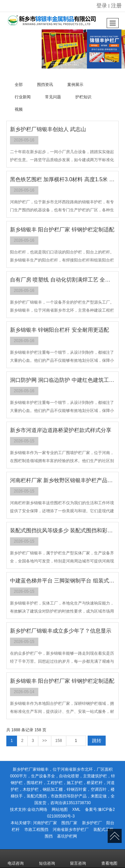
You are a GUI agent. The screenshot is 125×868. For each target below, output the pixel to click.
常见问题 (53, 97)
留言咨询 (78, 859)
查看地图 (109, 859)
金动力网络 (37, 809)
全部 (19, 85)
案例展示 (75, 85)
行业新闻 (23, 97)
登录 (102, 6)
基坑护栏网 (67, 836)
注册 (116, 6)
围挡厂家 (69, 823)
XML (76, 809)
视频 (19, 109)
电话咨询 (16, 859)
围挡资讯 (45, 85)
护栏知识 (83, 97)
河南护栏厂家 (45, 823)
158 (59, 741)
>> (45, 741)
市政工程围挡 (36, 830)
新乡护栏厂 (92, 823)
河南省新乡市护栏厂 (71, 830)
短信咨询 (47, 859)
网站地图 (60, 809)
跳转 (97, 741)
